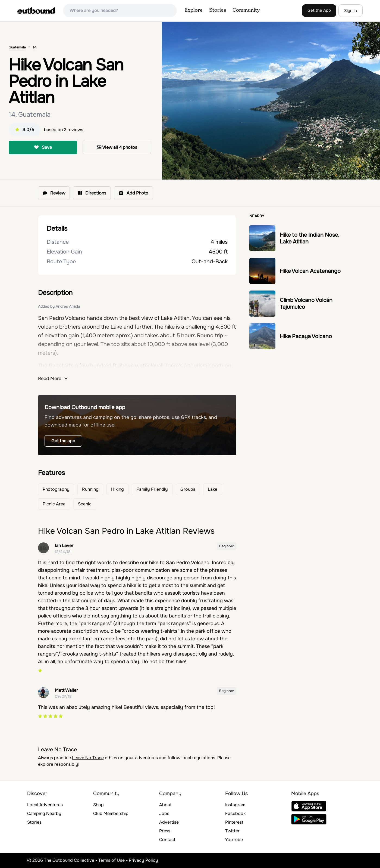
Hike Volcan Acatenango (310, 271)
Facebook (235, 813)
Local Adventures (45, 805)
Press (165, 831)
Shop (98, 805)
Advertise (169, 822)
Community (246, 10)
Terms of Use (112, 860)
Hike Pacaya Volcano (306, 336)
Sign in (351, 11)
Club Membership (111, 813)
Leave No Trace (88, 758)
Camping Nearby (44, 813)
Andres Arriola (68, 306)
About (165, 805)
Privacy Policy (143, 860)
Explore (194, 10)
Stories (218, 10)
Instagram (235, 805)
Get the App (319, 10)
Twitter (232, 831)
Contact (167, 840)
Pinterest (234, 822)
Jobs (164, 813)
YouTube (234, 840)
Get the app (63, 441)
